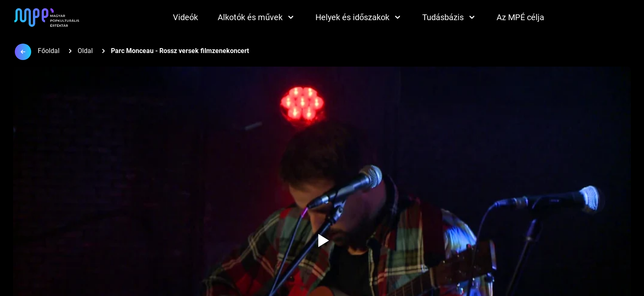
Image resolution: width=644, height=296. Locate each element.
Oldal (85, 51)
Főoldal (49, 51)
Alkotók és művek (257, 17)
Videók (185, 17)
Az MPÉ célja (520, 17)
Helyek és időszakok (359, 17)
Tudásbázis (450, 17)
